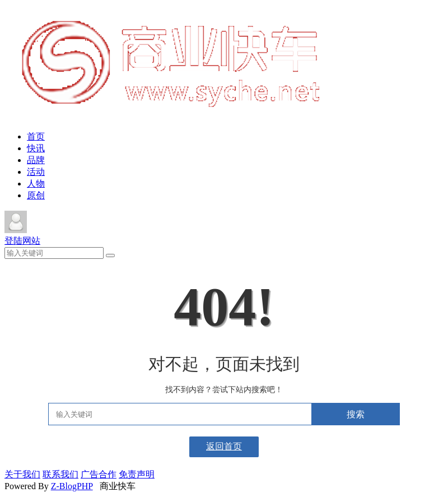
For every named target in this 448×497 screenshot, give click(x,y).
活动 (36, 172)
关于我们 (22, 474)
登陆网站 (22, 241)
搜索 (356, 414)
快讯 (36, 148)
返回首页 (224, 446)
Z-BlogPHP (72, 486)
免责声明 (137, 474)
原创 (36, 195)
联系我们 (60, 474)
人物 (36, 184)
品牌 (36, 160)
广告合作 (99, 474)
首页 (36, 136)
